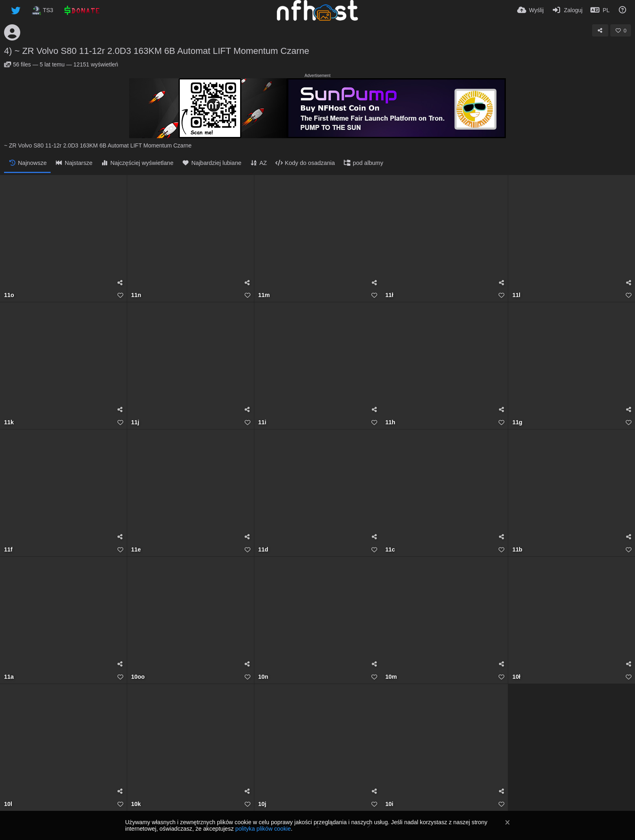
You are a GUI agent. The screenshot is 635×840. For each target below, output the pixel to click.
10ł (516, 677)
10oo (138, 677)
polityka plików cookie (263, 829)
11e (136, 550)
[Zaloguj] (567, 10)
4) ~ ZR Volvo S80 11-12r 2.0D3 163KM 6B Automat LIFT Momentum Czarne (157, 51)
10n (263, 677)
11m (264, 295)
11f (8, 550)
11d (263, 550)
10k (136, 804)
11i (262, 422)
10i (389, 804)
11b (517, 550)
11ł (389, 295)
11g (517, 422)
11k (9, 422)
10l (8, 804)
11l (516, 295)
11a (9, 677)
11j (135, 422)
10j (262, 804)
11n (136, 295)
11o (9, 295)
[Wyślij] (531, 10)
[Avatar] (12, 32)
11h (390, 422)
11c (390, 550)
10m (391, 677)
